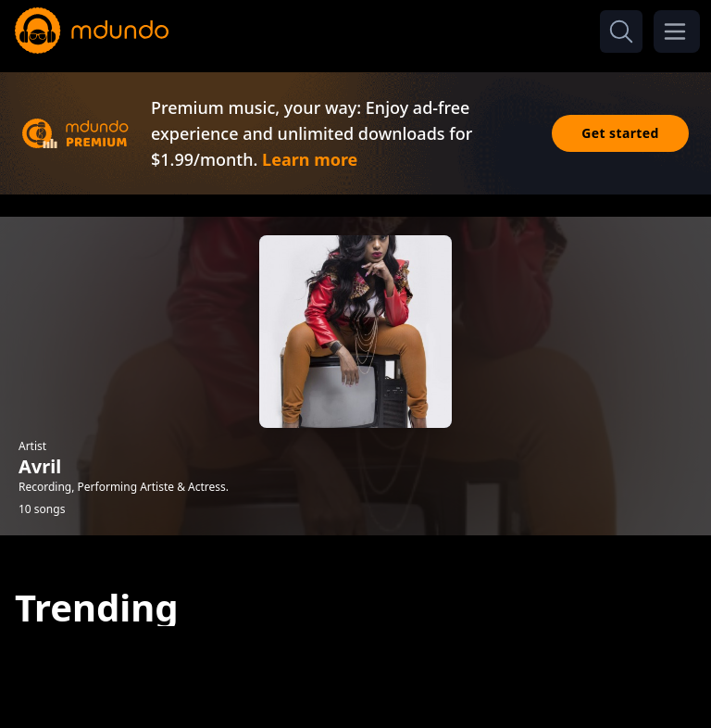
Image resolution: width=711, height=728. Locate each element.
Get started (620, 133)
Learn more (310, 159)
